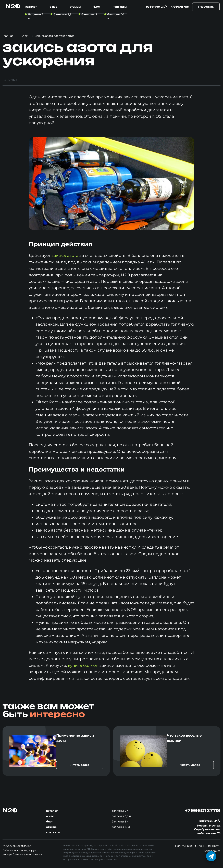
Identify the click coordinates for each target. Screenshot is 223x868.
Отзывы (75, 7)
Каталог (31, 7)
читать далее (80, 765)
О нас (53, 7)
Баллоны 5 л (120, 822)
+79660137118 (180, 7)
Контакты (120, 7)
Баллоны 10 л (121, 827)
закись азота (65, 255)
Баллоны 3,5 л (121, 816)
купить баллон (83, 665)
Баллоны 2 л (120, 811)
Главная (8, 36)
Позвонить (206, 7)
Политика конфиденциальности (198, 846)
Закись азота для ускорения (55, 36)
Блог (97, 7)
